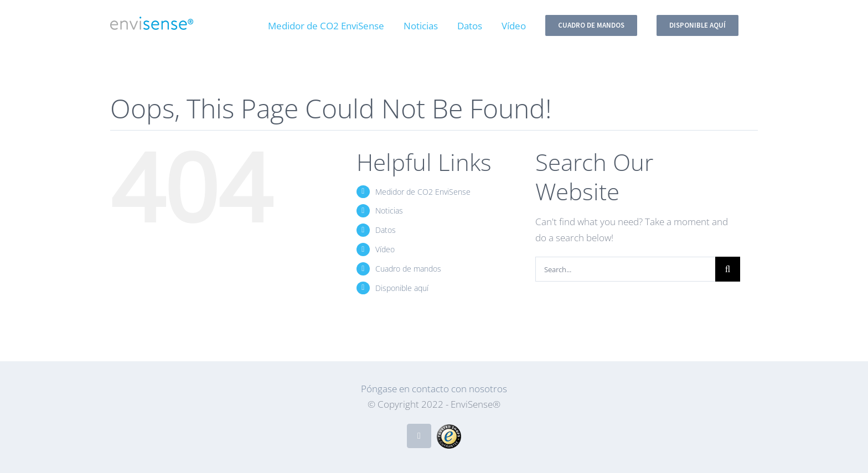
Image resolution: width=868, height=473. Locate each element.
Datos (386, 230)
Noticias (389, 210)
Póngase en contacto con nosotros (434, 389)
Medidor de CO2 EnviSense (423, 192)
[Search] (728, 269)
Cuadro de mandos (408, 269)
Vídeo (385, 249)
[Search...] (625, 269)
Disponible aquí (402, 288)
